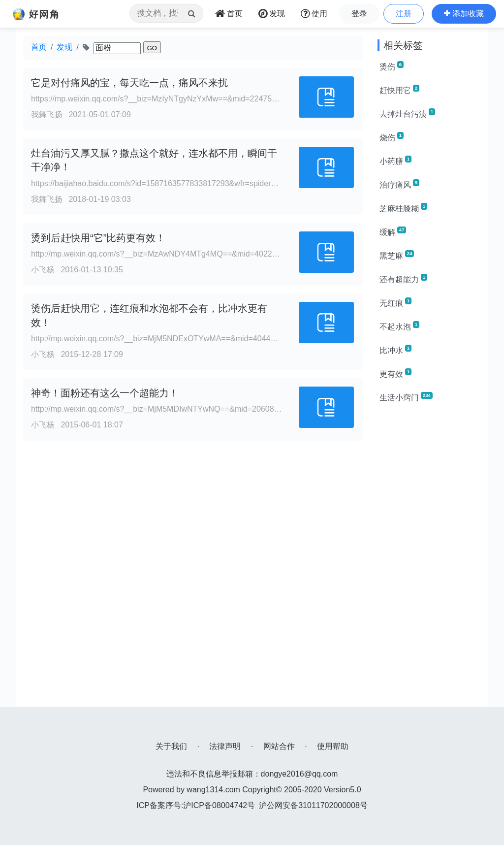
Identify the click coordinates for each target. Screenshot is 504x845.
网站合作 (279, 746)
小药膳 (395, 161)
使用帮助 (333, 746)
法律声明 (225, 746)
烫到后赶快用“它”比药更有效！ (98, 238)
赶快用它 (399, 90)
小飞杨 (43, 270)
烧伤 (392, 137)
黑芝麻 (397, 255)
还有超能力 (403, 279)
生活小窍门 (406, 397)
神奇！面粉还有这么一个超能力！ (105, 393)
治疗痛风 (399, 184)
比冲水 (395, 350)
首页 (39, 47)
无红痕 (395, 302)
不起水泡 (399, 326)
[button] (464, 14)
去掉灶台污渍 (407, 113)
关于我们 (171, 746)
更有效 (395, 373)
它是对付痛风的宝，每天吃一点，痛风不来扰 (129, 83)
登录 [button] (359, 14)
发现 (64, 47)
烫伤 (392, 66)
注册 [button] (404, 14)
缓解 (393, 231)
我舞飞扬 (47, 114)
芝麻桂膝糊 (403, 208)
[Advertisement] (429, 559)
